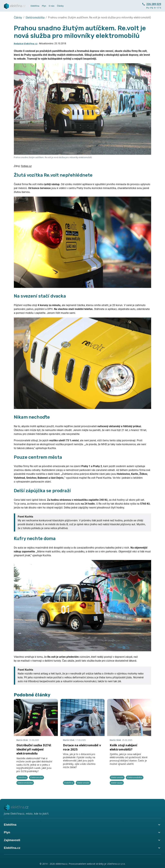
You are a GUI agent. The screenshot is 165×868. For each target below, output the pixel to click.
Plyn (44, 6)
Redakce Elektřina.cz (26, 44)
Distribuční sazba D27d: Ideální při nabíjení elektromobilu (34, 749)
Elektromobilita (35, 17)
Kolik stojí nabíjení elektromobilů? (123, 747)
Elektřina (35, 6)
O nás (51, 6)
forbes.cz (26, 166)
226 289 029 (152, 4)
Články (60, 6)
